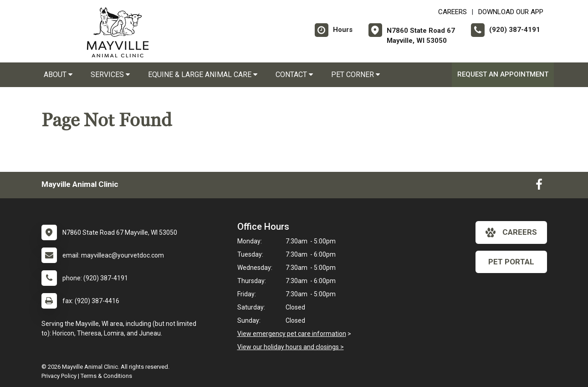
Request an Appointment (503, 74)
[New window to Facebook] (539, 186)
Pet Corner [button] (355, 75)
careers (511, 232)
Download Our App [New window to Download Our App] (511, 12)
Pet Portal (511, 262)
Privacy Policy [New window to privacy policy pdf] (59, 376)
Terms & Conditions (106, 376)
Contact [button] (294, 75)
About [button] (58, 75)
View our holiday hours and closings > (291, 347)
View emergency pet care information (292, 334)
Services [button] (110, 75)
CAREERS (453, 12)
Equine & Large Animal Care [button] (203, 75)
